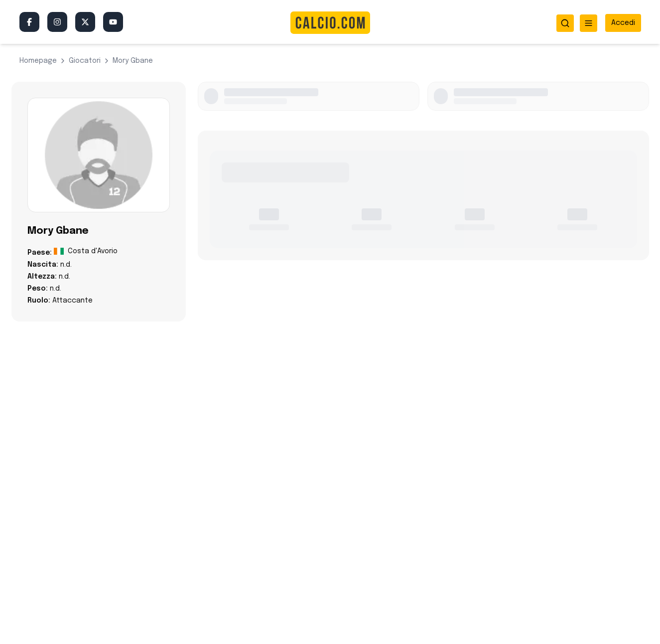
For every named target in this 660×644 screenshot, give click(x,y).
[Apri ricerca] (565, 23)
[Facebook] (29, 22)
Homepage (38, 61)
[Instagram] (57, 22)
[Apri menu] (589, 23)
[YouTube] (113, 22)
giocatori (85, 61)
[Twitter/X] (85, 22)
